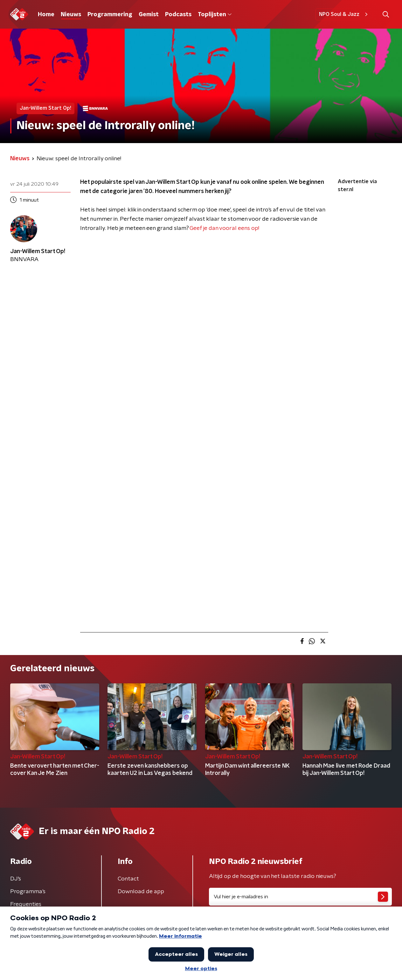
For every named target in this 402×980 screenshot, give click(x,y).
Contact (128, 879)
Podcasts (178, 15)
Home (46, 15)
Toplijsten (215, 15)
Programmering (110, 15)
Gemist (149, 15)
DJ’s (16, 879)
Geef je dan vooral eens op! (224, 228)
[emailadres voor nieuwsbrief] (300, 897)
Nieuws (71, 15)
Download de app (141, 892)
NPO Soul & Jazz (344, 14)
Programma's (28, 892)
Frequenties (26, 904)
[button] (386, 14)
